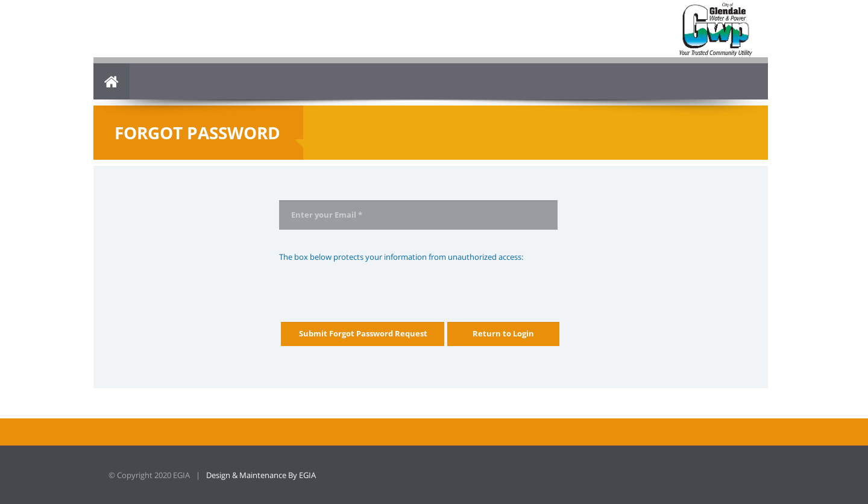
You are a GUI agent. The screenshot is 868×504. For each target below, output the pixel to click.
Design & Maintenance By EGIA (261, 475)
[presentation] (371, 286)
